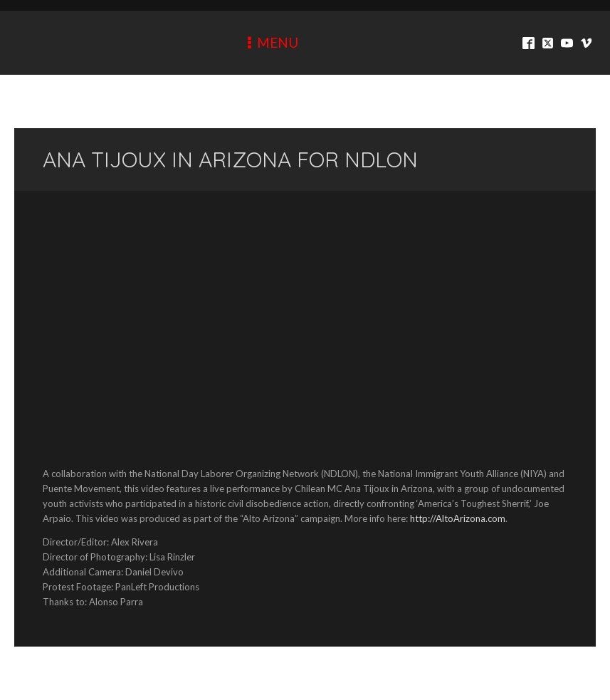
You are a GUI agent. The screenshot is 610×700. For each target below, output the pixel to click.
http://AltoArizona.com (458, 518)
